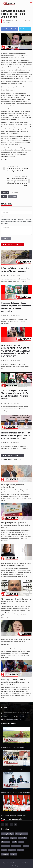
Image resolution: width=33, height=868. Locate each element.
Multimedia (12, 849)
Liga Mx (26, 845)
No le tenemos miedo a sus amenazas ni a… (14, 815)
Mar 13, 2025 (17, 442)
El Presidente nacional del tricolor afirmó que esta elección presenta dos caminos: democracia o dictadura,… (15, 408)
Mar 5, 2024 (16, 403)
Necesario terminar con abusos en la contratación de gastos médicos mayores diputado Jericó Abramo (16, 435)
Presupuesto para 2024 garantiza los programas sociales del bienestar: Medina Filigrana (16, 525)
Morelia (4, 849)
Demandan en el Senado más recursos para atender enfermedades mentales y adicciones (16, 641)
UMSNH (14, 853)
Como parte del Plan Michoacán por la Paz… (14, 769)
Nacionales (15, 192)
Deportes (13, 837)
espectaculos (22, 837)
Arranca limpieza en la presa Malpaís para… (13, 747)
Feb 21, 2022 (17, 275)
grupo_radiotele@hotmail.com (13, 719)
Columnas (5, 837)
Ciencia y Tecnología (22, 833)
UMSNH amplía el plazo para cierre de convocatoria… (16, 792)
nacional (20, 849)
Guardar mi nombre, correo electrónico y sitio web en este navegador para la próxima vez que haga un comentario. (16, 221)
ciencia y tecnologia (8, 833)
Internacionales (16, 845)
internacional (6, 845)
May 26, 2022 (17, 315)
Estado (14, 841)
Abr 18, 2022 (17, 360)
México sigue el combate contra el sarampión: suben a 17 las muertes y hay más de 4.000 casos (15, 682)
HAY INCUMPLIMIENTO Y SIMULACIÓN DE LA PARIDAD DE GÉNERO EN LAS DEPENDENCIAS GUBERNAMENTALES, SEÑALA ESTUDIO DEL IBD (16, 350)
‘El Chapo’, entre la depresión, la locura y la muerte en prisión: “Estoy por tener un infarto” (16, 601)
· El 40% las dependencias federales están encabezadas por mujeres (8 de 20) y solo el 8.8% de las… (16, 366)
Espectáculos (6, 841)
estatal (21, 841)
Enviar (6, 238)
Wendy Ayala (6, 275)
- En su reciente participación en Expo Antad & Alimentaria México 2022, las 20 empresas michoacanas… (14, 321)
